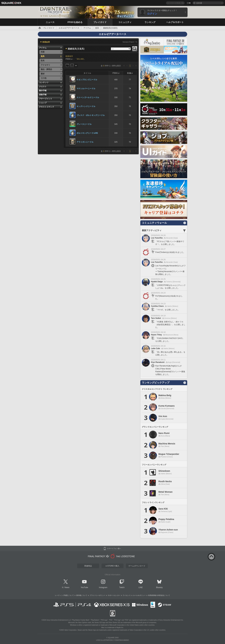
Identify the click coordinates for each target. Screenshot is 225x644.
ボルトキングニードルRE (87, 133)
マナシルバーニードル (86, 89)
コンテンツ (44, 82)
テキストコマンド (47, 107)
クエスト (43, 87)
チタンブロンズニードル (87, 80)
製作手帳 (43, 91)
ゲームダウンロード (137, 566)
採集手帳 (43, 95)
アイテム (43, 48)
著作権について (82, 595)
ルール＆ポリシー (139, 595)
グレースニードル (84, 124)
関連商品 (88, 566)
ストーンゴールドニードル (88, 97)
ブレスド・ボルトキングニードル (91, 115)
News (67, 587)
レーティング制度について (64, 595)
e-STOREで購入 (112, 566)
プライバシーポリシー (97, 595)
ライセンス (127, 595)
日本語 (199, 3)
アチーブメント (46, 99)
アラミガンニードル (85, 142)
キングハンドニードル (86, 106)
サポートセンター (114, 595)
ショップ (43, 103)
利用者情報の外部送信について (159, 595)
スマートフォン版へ (114, 549)
